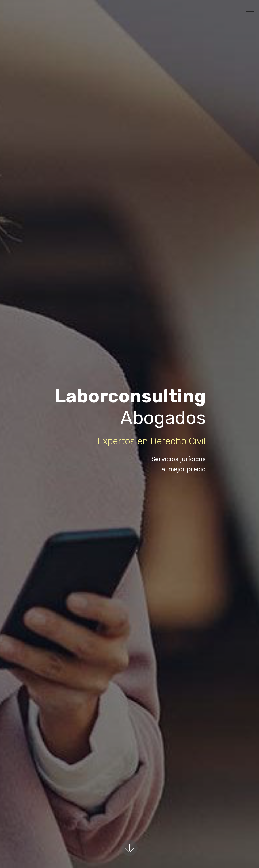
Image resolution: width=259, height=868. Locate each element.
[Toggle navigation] (251, 9)
